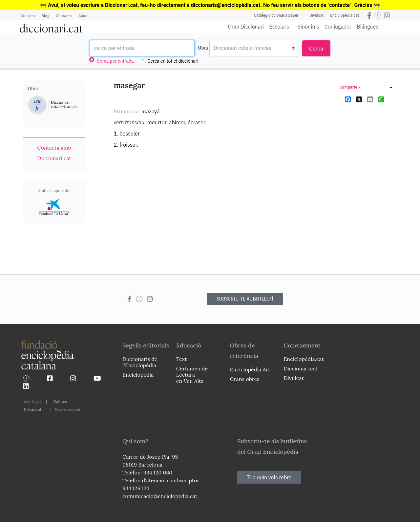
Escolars (279, 26)
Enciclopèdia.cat (345, 15)
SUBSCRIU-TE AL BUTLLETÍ (245, 299)
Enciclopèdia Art (250, 369)
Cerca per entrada (115, 61)
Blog (45, 16)
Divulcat (316, 15)
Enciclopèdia (138, 375)
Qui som (28, 16)
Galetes (60, 401)
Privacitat (33, 409)
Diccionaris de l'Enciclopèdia (140, 362)
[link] (54, 153)
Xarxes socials (68, 409)
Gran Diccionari (246, 27)
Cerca (316, 49)
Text (182, 359)
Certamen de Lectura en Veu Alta (192, 375)
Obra (203, 48)
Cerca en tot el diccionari (173, 61)
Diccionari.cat (300, 368)
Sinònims (308, 27)
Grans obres (245, 379)
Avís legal (32, 401)
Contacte (64, 16)
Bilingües (367, 26)
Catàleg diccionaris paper (276, 15)
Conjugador (338, 27)
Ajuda (84, 16)
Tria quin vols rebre (269, 477)
